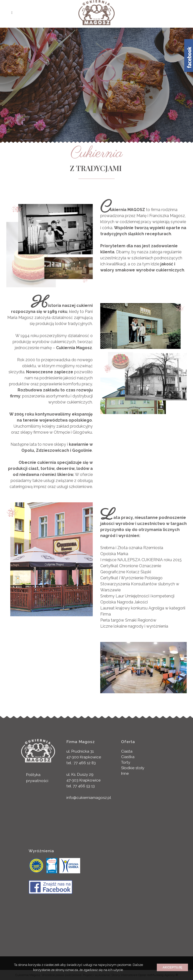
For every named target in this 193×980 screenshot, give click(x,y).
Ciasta (127, 751)
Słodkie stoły (133, 768)
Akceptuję (173, 967)
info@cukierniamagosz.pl (89, 798)
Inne (125, 773)
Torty (126, 762)
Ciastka (128, 757)
